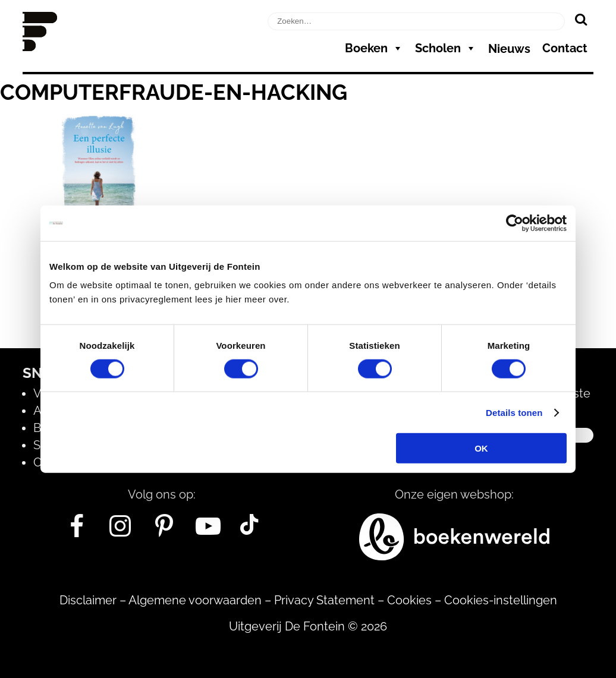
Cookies (409, 600)
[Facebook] (76, 531)
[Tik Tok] (249, 531)
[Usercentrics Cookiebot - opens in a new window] (515, 223)
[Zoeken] (581, 19)
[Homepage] (40, 47)
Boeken (374, 48)
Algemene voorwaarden (195, 600)
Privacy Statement (324, 600)
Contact (565, 48)
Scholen (446, 48)
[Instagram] (120, 531)
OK (481, 448)
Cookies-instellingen (501, 600)
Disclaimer (88, 600)
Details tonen (514, 412)
